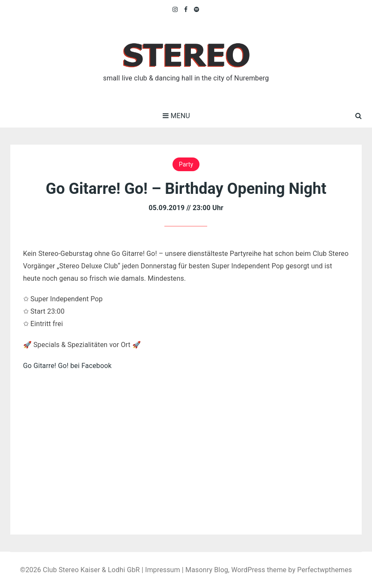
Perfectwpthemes (324, 570)
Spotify (197, 9)
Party (186, 164)
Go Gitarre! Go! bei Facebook (67, 366)
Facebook (186, 9)
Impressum (163, 570)
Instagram (176, 9)
